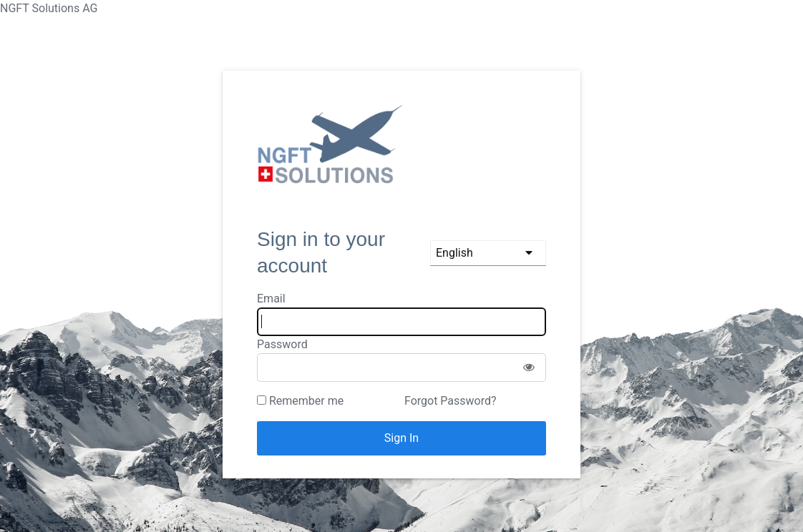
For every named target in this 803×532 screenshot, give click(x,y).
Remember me (300, 401)
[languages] (488, 253)
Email (271, 299)
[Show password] (529, 368)
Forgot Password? (451, 401)
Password (282, 344)
